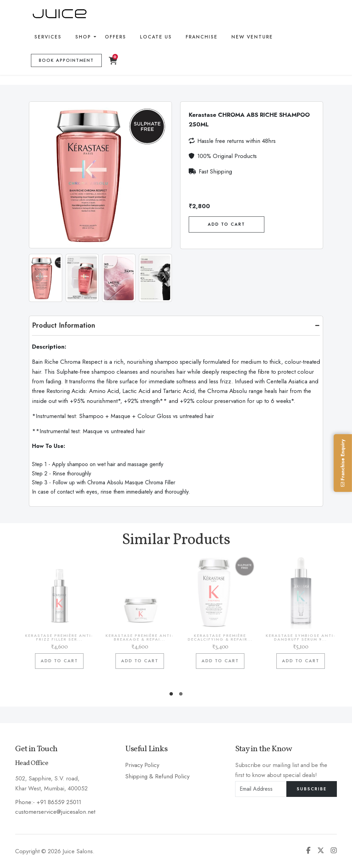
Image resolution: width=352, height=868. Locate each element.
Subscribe (312, 789)
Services (48, 37)
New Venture (252, 37)
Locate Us (156, 37)
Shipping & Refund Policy (157, 776)
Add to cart (64, 661)
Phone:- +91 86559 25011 (48, 802)
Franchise (202, 37)
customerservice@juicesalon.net (55, 812)
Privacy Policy (142, 765)
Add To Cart (226, 224)
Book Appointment (66, 60)
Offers (115, 37)
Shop (83, 37)
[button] (163, 277)
